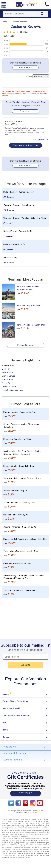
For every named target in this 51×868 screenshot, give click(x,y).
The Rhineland (8, 379)
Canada (6, 737)
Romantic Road (8, 365)
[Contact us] (48, 5)
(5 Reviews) (8, 223)
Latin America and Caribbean (16, 715)
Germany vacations (19, 22)
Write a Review (25, 67)
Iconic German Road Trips (12, 390)
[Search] (20, 14)
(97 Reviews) (9, 249)
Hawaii (5, 730)
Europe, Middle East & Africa (15, 701)
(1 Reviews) (8, 236)
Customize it (26, 111)
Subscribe (26, 665)
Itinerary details (40, 139)
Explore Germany (26, 345)
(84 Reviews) (9, 263)
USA (4, 723)
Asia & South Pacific (12, 708)
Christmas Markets (10, 386)
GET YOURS (26, 793)
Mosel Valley (7, 383)
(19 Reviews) (9, 197)
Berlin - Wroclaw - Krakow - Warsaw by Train (26, 102)
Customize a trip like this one (26, 145)
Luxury (7, 694)
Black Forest (7, 369)
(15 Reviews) (9, 210)
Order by (37, 76)
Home (4, 22)
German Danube (9, 376)
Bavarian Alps (8, 372)
